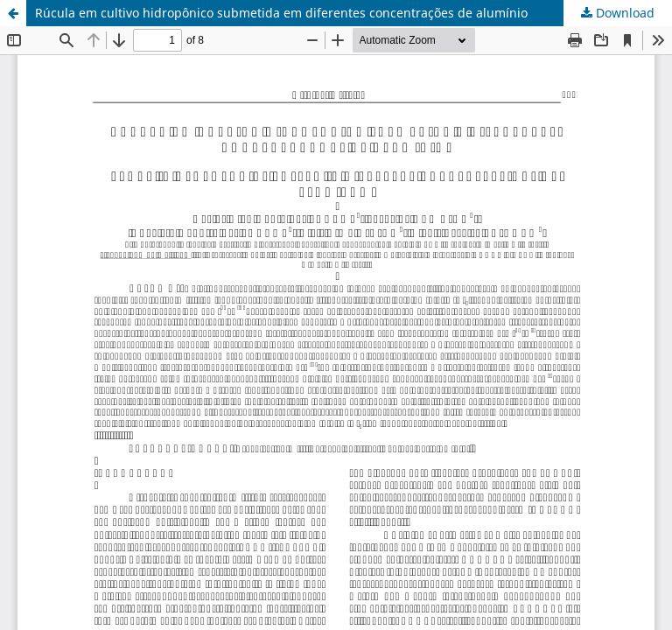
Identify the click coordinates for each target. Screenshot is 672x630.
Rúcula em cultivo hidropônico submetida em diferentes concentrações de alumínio (281, 13)
